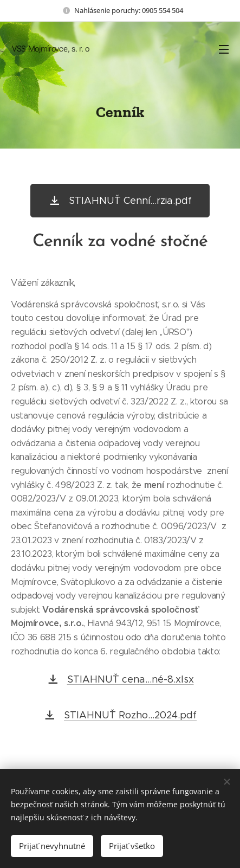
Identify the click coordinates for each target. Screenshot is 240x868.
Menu (224, 49)
